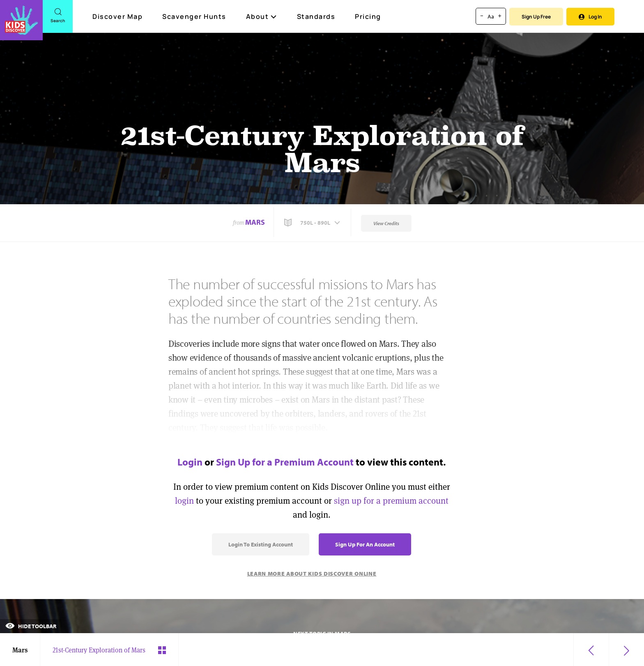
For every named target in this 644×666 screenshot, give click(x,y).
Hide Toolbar (31, 626)
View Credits (386, 223)
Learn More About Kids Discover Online (312, 574)
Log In (590, 17)
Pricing (368, 16)
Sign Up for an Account (365, 544)
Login (190, 462)
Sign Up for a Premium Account (285, 462)
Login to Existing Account (261, 544)
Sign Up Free (536, 17)
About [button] (262, 16)
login (184, 501)
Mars (255, 222)
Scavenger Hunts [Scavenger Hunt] (195, 17)
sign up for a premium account (391, 501)
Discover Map (118, 16)
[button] (313, 223)
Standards (316, 16)
